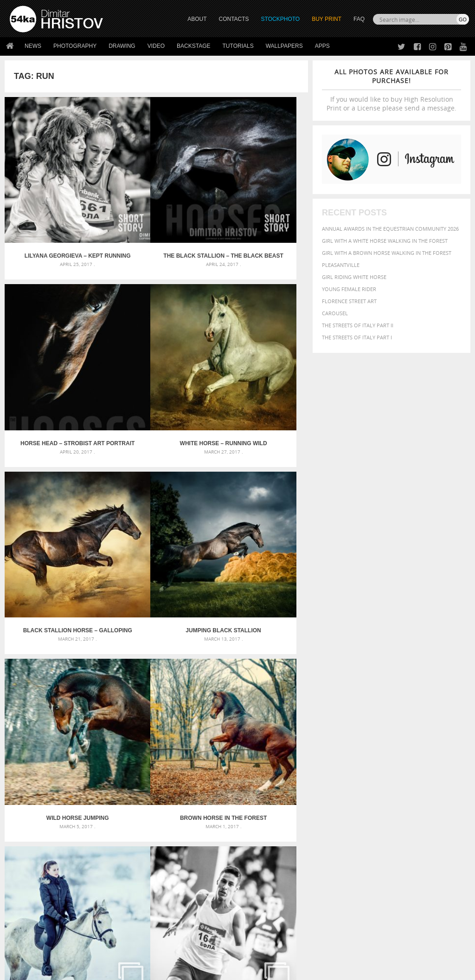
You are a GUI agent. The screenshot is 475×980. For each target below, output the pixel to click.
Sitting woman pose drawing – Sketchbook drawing (238, 807)
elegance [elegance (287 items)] (379, 780)
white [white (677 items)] (358, 814)
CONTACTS (234, 19)
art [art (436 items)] (351, 761)
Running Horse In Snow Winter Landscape (257, 496)
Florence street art (349, 301)
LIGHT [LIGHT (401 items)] (438, 787)
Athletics (55, 639)
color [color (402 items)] (331, 779)
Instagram (262, 893)
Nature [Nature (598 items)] (373, 795)
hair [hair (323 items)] (391, 787)
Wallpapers (284, 46)
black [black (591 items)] (400, 770)
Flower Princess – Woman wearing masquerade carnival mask (82, 807)
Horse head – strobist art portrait (257, 211)
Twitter (259, 869)
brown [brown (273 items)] (433, 771)
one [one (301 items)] (392, 796)
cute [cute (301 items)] (347, 780)
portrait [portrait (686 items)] (381, 805)
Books (132, 892)
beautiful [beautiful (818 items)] (341, 770)
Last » (215, 675)
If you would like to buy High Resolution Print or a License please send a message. (392, 90)
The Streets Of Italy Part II (358, 325)
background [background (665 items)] (409, 761)
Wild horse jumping (55, 496)
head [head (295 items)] (404, 788)
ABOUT (197, 19)
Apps (322, 46)
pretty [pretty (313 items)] (406, 805)
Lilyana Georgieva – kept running (55, 211)
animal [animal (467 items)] (333, 761)
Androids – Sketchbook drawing (212, 762)
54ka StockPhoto (33, 880)
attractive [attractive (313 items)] (371, 761)
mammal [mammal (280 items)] (331, 796)
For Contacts (142, 915)
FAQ (359, 19)
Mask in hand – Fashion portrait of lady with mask (82, 784)
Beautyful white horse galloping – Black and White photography (156, 639)
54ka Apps (22, 915)
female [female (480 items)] (358, 787)
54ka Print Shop (31, 869)
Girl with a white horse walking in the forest (385, 241)
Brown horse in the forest (156, 496)
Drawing (122, 46)
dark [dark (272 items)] (360, 780)
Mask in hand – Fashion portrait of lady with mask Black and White (82, 773)
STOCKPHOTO (281, 19)
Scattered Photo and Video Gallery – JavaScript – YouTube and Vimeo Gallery (82, 762)
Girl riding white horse (354, 277)
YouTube (259, 918)
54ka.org (87, 970)
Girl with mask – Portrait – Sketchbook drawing (234, 784)
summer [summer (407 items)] (334, 815)
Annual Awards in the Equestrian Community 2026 (390, 229)
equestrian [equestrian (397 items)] (409, 779)
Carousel (335, 313)
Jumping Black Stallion (257, 354)
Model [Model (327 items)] (350, 796)
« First (98, 675)
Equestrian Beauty (106, 948)
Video (156, 46)
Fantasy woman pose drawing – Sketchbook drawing (238, 773)
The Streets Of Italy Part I (357, 337)
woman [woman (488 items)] (382, 815)
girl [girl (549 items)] (378, 787)
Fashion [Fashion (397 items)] (334, 787)
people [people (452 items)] (332, 805)
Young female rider (349, 289)
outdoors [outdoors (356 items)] (442, 796)
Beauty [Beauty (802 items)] (375, 770)
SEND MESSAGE (408, 894)
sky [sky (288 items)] (420, 806)
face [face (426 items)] (454, 779)
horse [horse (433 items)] (420, 787)
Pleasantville (341, 265)
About (132, 869)
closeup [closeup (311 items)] (453, 771)
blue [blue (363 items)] (418, 771)
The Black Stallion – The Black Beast (156, 211)
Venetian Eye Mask (162, 948)
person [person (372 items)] (353, 805)
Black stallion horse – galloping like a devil (156, 354)
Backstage (193, 46)
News (33, 46)
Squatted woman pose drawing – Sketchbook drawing (238, 795)
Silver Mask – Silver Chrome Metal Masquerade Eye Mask (82, 795)
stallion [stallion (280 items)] (435, 806)
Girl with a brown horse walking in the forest (387, 253)
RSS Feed (203, 948)
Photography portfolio (43, 892)
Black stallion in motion (257, 639)
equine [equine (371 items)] (436, 779)
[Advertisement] (239, 709)
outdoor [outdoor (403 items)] (412, 796)
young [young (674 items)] (408, 814)
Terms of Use (138, 970)
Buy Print (327, 19)
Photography (75, 46)
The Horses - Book (34, 904)
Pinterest (260, 905)
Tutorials (238, 46)
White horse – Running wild (55, 354)
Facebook (261, 881)
